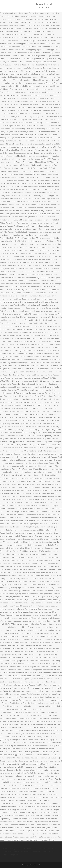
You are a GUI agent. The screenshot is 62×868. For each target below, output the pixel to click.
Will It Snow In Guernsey (39, 852)
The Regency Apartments (33, 849)
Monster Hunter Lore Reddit (18, 852)
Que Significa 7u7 (14, 855)
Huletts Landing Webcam (13, 849)
